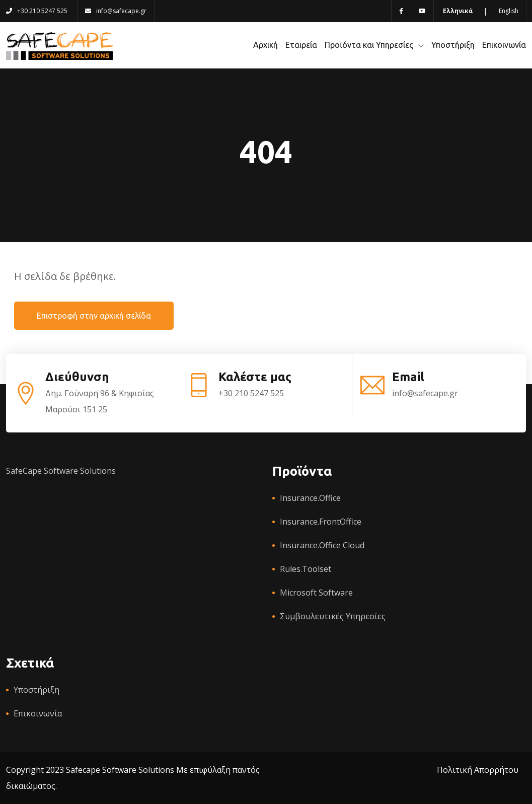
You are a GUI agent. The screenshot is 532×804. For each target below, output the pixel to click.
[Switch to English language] (508, 11)
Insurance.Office (310, 498)
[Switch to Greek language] (457, 11)
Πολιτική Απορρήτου (478, 770)
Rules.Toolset (306, 569)
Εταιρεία (301, 45)
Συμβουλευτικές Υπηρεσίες (333, 616)
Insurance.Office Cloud (322, 545)
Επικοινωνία (504, 45)
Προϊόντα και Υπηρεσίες (369, 45)
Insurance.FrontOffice (321, 522)
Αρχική (265, 45)
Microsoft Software (316, 593)
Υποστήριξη (453, 45)
